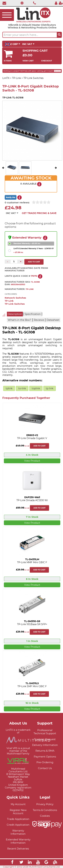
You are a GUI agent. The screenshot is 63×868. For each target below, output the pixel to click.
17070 (34, 276)
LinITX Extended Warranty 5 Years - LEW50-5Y (34, 250)
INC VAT (28, 44)
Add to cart (39, 446)
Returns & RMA (45, 751)
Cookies (45, 816)
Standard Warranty (27, 243)
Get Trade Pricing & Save (39, 213)
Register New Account (18, 812)
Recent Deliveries (18, 849)
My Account (18, 804)
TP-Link (9, 301)
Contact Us (45, 768)
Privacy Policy (45, 804)
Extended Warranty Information (18, 841)
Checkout (47, 61)
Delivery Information (45, 745)
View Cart (28, 61)
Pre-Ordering (45, 762)
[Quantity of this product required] (14, 262)
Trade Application (18, 819)
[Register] (61, 3)
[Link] (12, 863)
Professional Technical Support (45, 732)
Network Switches (15, 298)
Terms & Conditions (45, 810)
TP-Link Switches (15, 304)
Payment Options (45, 757)
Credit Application (18, 825)
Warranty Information (18, 832)
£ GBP (13, 44)
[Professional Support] (21, 3)
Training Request (45, 739)
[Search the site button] (59, 35)
